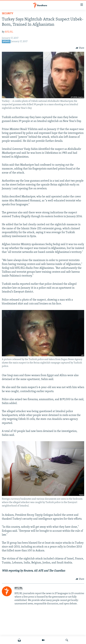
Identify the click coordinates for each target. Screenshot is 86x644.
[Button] (80, 48)
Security (8, 14)
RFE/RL (9, 32)
